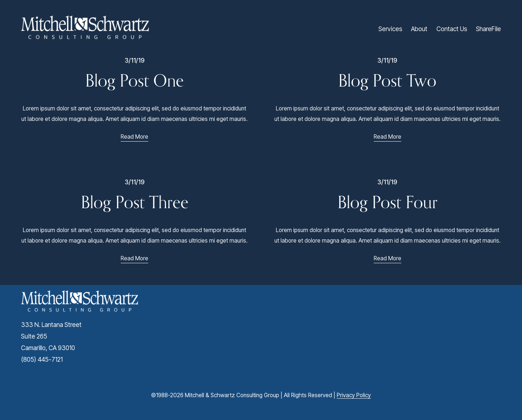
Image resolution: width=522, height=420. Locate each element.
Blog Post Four (388, 202)
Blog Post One (134, 80)
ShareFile (488, 29)
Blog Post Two (387, 80)
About (419, 29)
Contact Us (452, 29)
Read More (134, 137)
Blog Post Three (135, 202)
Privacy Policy (354, 395)
